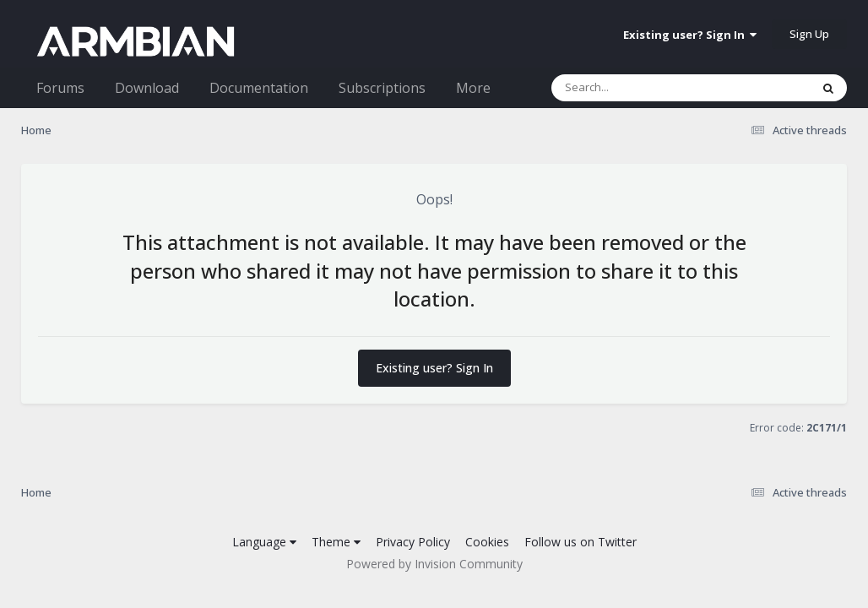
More (473, 88)
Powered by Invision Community (434, 564)
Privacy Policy (413, 542)
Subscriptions (382, 88)
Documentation (259, 88)
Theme (336, 542)
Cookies (487, 542)
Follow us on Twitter (580, 542)
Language (264, 542)
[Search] (637, 88)
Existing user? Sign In (690, 35)
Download (147, 88)
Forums (60, 88)
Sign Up (809, 34)
